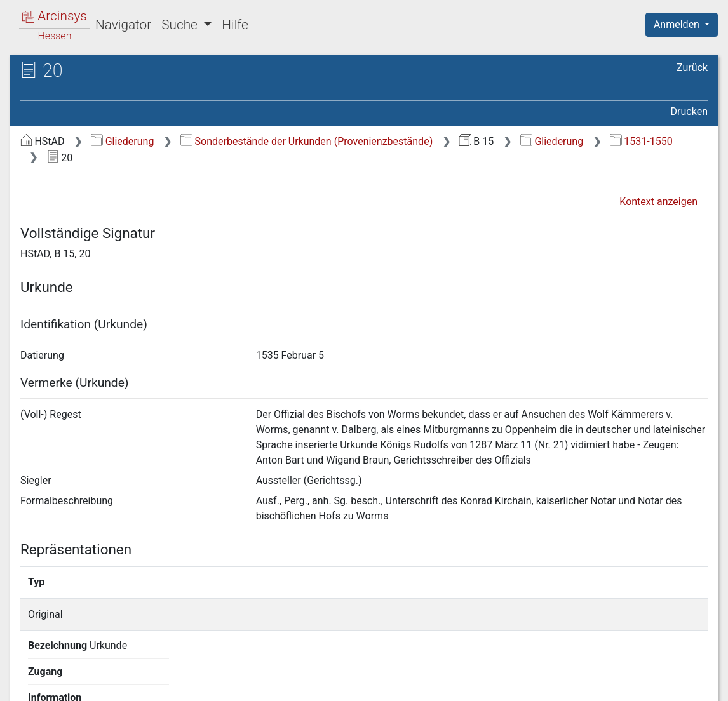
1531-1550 (641, 141)
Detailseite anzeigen (552, 614)
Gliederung (122, 141)
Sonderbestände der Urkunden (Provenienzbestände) (307, 141)
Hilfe (235, 25)
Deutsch (77, 675)
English (29, 675)
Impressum (686, 684)
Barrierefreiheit (592, 684)
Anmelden (678, 24)
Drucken (689, 111)
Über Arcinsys (400, 684)
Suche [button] (181, 25)
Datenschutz (495, 684)
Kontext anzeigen (658, 202)
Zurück (692, 68)
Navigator (123, 25)
